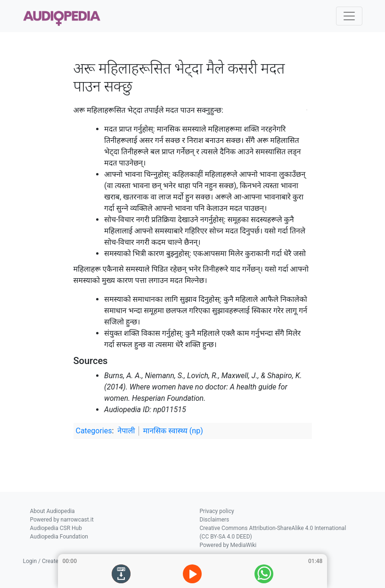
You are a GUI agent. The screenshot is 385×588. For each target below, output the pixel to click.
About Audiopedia (53, 511)
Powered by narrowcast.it (62, 520)
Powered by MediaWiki (228, 545)
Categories (94, 431)
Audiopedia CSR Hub (56, 528)
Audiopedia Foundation (59, 537)
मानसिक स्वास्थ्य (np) (173, 431)
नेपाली (126, 431)
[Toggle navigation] (349, 16)
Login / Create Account (52, 561)
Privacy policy (217, 511)
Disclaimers (215, 520)
